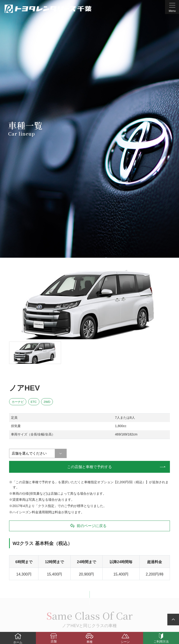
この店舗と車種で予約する (89, 467)
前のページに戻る (92, 526)
